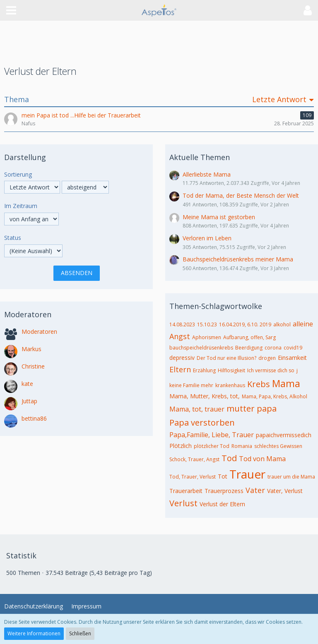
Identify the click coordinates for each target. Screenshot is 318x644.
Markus (31, 349)
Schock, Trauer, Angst (194, 459)
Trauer (247, 474)
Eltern (180, 369)
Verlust (183, 503)
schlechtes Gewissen (278, 446)
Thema (17, 99)
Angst (180, 336)
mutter (241, 408)
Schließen (80, 633)
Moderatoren (39, 332)
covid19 (293, 348)
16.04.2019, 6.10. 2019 (245, 324)
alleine (303, 324)
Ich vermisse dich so (271, 370)
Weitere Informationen (34, 633)
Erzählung (204, 370)
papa (267, 408)
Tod (229, 458)
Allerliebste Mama (207, 174)
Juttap (29, 401)
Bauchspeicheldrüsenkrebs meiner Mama (238, 259)
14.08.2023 (182, 324)
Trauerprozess (224, 491)
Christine (33, 366)
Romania (242, 446)
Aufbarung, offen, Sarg (249, 337)
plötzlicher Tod (212, 446)
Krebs (259, 384)
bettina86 (34, 418)
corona (273, 348)
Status (13, 238)
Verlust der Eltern (222, 504)
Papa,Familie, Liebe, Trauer (212, 435)
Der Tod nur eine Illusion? (226, 358)
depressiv (182, 358)
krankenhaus (230, 385)
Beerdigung (249, 348)
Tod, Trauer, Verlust (193, 477)
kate (27, 384)
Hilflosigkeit (231, 370)
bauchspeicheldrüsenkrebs (201, 348)
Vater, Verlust (285, 491)
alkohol (282, 324)
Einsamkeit (292, 358)
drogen (267, 358)
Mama (286, 383)
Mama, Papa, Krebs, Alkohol (275, 396)
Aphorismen (207, 337)
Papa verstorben (202, 423)
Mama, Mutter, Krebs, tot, (205, 396)
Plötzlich (181, 446)
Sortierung (18, 174)
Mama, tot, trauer (197, 409)
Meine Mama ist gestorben (219, 217)
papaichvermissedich (284, 435)
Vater (255, 490)
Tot (223, 476)
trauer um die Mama (291, 477)
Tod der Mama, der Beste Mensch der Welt (241, 195)
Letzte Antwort (279, 99)
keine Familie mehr (191, 385)
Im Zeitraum (21, 206)
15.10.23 (207, 324)
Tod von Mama (262, 459)
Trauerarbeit (186, 491)
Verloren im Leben (207, 238)
